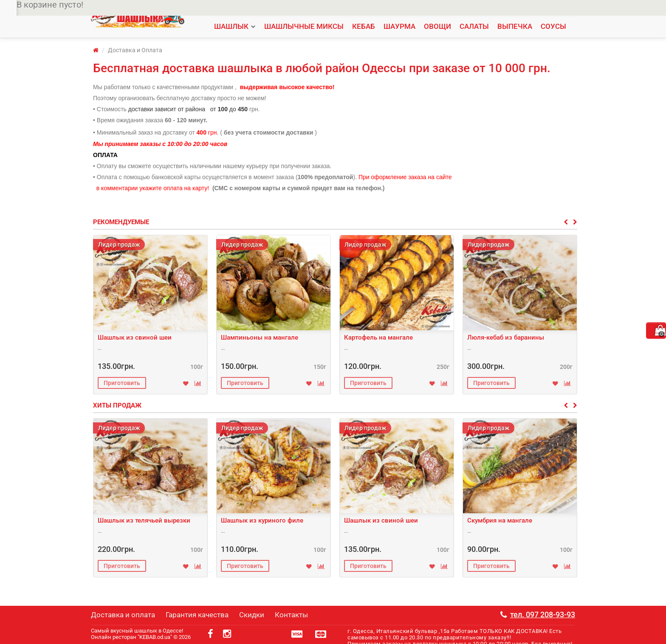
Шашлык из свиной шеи (135, 337)
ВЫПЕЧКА (515, 26)
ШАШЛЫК (231, 26)
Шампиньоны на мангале (260, 337)
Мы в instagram (399, 9)
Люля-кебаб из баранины (506, 337)
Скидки (333, 9)
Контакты (361, 9)
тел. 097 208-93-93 (534, 9)
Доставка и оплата (293, 9)
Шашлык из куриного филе (262, 520)
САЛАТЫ (474, 26)
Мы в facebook (443, 9)
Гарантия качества (238, 9)
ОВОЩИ (437, 26)
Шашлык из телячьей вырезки (144, 520)
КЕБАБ (364, 26)
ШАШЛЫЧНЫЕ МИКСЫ (304, 26)
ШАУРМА (399, 26)
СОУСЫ (553, 26)
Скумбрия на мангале (500, 520)
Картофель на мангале (378, 337)
